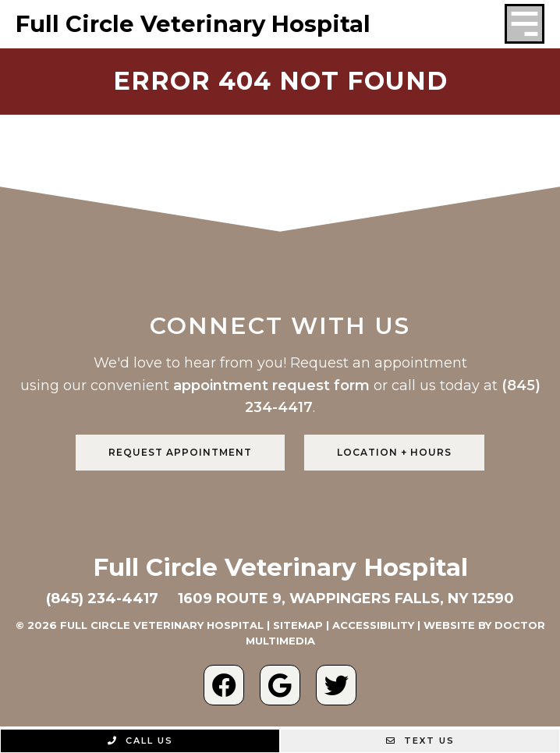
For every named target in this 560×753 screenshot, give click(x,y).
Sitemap (298, 625)
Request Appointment (180, 452)
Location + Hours (394, 452)
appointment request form (271, 385)
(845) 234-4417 (102, 598)
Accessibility (373, 625)
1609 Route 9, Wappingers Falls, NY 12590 (346, 598)
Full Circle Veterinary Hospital (193, 24)
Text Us (420, 741)
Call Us (140, 741)
